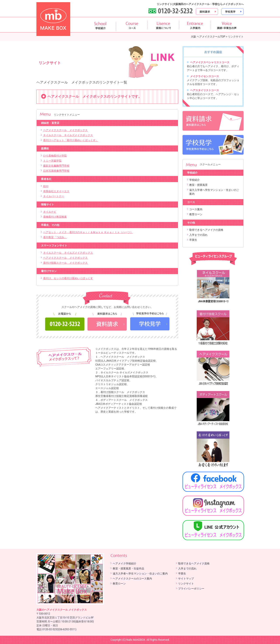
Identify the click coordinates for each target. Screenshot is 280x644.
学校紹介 (195, 180)
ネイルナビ (50, 212)
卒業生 (193, 240)
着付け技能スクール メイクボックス (65, 263)
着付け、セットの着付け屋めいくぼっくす (68, 278)
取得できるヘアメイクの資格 (206, 230)
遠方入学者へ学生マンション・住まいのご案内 (140, 574)
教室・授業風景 (198, 185)
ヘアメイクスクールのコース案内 (132, 579)
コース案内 (196, 209)
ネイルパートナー (54, 196)
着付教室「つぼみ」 (55, 237)
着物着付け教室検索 (55, 217)
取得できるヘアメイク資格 (194, 564)
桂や (46, 186)
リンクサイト (186, 584)
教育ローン (196, 214)
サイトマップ (186, 579)
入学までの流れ (198, 235)
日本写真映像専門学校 (56, 171)
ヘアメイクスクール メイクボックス (65, 130)
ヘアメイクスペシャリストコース (210, 62)
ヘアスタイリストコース (205, 90)
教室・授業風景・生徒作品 (128, 569)
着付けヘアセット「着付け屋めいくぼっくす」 (71, 140)
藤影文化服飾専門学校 (56, 166)
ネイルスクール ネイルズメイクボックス (68, 135)
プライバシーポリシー (191, 589)
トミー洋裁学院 (52, 161)
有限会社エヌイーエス (56, 191)
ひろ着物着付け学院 (55, 156)
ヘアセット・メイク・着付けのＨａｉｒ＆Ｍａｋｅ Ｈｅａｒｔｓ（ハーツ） (88, 232)
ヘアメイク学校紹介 (125, 564)
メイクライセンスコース (205, 76)
